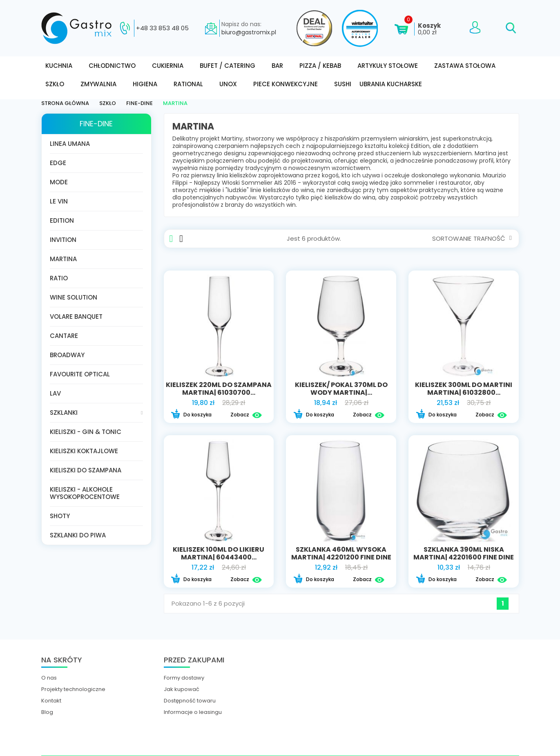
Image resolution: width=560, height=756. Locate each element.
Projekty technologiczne (73, 689)
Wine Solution (74, 297)
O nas (49, 678)
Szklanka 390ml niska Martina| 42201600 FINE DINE (464, 553)
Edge (58, 163)
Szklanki (64, 413)
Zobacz (246, 415)
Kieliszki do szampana (86, 470)
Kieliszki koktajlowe (84, 451)
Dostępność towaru (190, 701)
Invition (63, 240)
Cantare (64, 336)
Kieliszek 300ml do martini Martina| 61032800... (464, 389)
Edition (62, 220)
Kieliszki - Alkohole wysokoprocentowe (85, 493)
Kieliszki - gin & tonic (86, 432)
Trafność (492, 238)
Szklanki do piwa (78, 535)
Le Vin (59, 201)
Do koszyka (191, 415)
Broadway (67, 355)
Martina (63, 259)
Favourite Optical (80, 374)
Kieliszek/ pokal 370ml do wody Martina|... (341, 389)
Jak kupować (182, 689)
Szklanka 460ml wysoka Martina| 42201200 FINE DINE (341, 553)
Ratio (59, 278)
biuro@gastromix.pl (249, 32)
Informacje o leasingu (193, 712)
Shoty (60, 516)
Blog (47, 712)
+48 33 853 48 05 (162, 28)
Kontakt (51, 701)
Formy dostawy (184, 678)
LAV (55, 393)
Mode (59, 182)
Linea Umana (70, 144)
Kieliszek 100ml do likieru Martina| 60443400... (219, 553)
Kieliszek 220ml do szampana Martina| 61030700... (219, 389)
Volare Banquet (76, 316)
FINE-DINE (96, 124)
